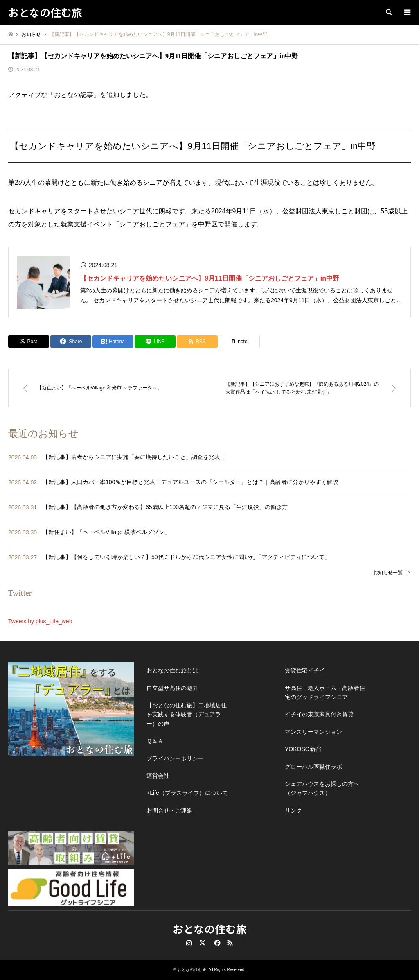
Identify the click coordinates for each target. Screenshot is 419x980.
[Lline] (155, 342)
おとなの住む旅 (210, 929)
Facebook (216, 943)
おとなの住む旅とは (172, 670)
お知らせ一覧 (388, 573)
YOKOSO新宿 (303, 749)
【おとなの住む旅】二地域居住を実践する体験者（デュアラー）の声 (187, 714)
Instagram (189, 943)
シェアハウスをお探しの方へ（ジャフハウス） (322, 788)
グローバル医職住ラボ (313, 767)
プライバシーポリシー (175, 758)
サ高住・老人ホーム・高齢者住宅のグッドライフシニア (325, 693)
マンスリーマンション (313, 732)
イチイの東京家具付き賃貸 (319, 714)
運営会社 (158, 776)
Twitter (203, 943)
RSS (230, 943)
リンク (293, 810)
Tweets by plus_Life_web (40, 621)
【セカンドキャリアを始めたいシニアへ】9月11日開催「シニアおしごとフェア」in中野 (210, 278)
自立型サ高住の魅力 (172, 688)
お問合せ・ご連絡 (169, 810)
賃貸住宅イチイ (305, 670)
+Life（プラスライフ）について (187, 793)
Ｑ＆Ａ (155, 741)
